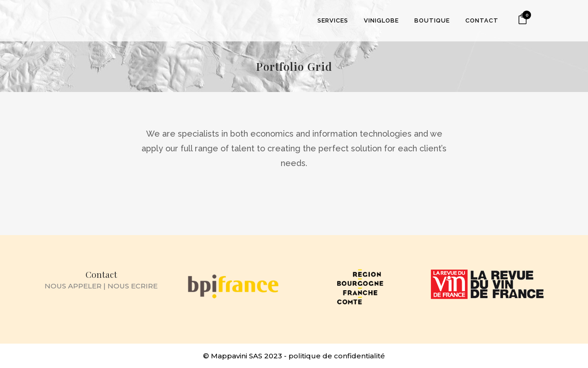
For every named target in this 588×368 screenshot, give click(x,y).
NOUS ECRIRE (133, 286)
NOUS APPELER (73, 286)
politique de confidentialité (337, 356)
